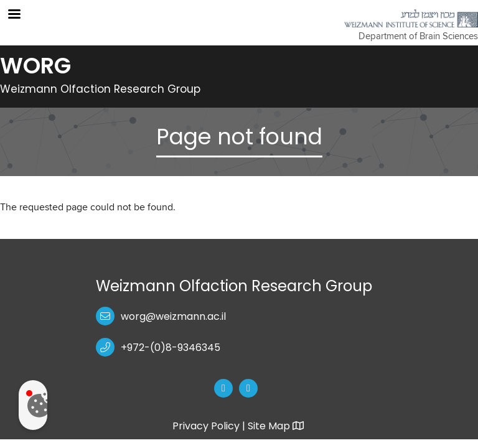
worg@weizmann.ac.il (173, 316)
